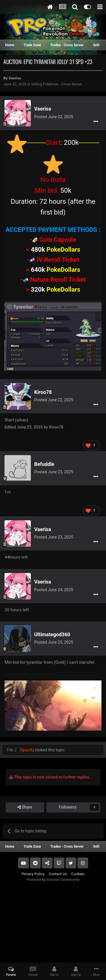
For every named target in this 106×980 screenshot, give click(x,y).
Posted (54, 117)
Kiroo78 (43, 392)
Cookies (78, 874)
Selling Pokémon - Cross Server (57, 84)
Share (25, 807)
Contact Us (58, 874)
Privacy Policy (33, 874)
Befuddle (44, 464)
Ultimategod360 (52, 635)
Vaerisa (15, 78)
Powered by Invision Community (53, 880)
